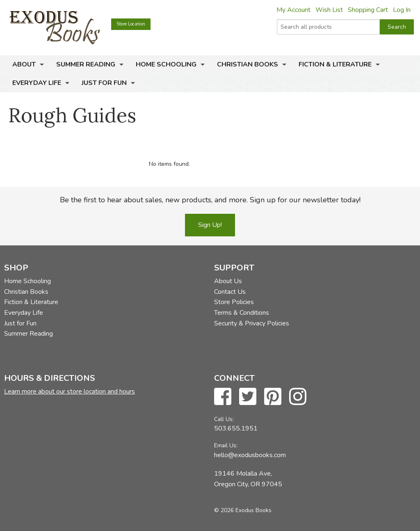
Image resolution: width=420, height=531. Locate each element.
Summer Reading (86, 64)
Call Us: (224, 419)
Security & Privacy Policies (252, 323)
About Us (228, 281)
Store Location (131, 24)
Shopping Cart (368, 10)
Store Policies (234, 302)
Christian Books (248, 64)
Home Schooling (166, 64)
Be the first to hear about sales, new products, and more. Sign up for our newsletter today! (210, 200)
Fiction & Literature (335, 64)
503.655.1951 (236, 428)
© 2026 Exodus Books (243, 510)
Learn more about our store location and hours (70, 391)
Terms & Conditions (242, 313)
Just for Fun (104, 83)
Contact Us (230, 292)
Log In (402, 10)
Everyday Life (37, 83)
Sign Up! (210, 225)
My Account (293, 10)
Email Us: (226, 445)
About (24, 64)
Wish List (329, 10)
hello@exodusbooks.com (250, 455)
